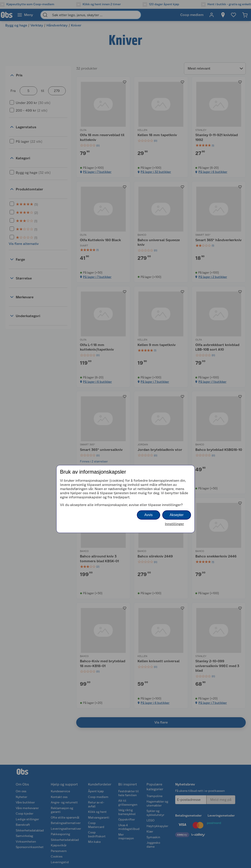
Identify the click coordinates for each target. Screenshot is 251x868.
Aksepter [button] (177, 515)
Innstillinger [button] (174, 524)
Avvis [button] (148, 515)
